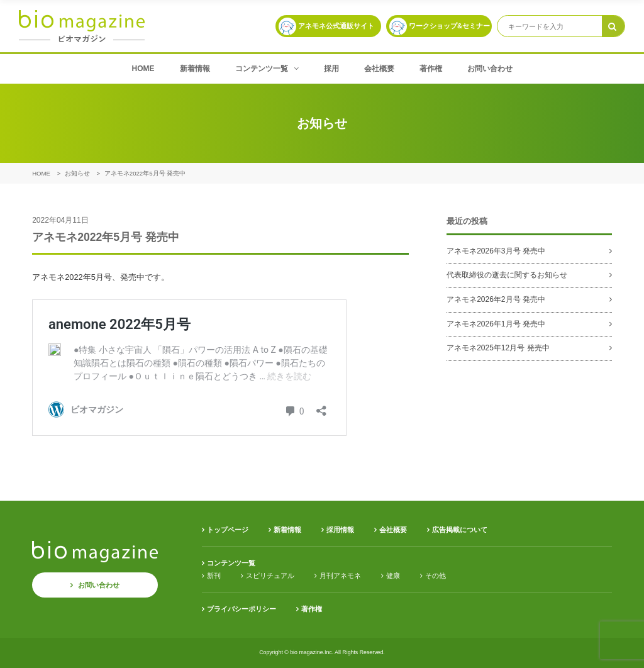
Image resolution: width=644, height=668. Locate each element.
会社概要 (379, 69)
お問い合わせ (490, 69)
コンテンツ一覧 (267, 69)
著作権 (431, 69)
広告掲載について (460, 530)
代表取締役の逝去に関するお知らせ (507, 275)
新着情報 (195, 69)
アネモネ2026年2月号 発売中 (496, 299)
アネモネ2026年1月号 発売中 (496, 324)
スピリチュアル (270, 576)
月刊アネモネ (340, 576)
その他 (436, 576)
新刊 (214, 576)
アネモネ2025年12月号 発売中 (498, 348)
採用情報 (340, 530)
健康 (393, 576)
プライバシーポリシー (241, 609)
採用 (331, 69)
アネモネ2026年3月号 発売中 (496, 251)
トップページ (228, 530)
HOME (143, 69)
